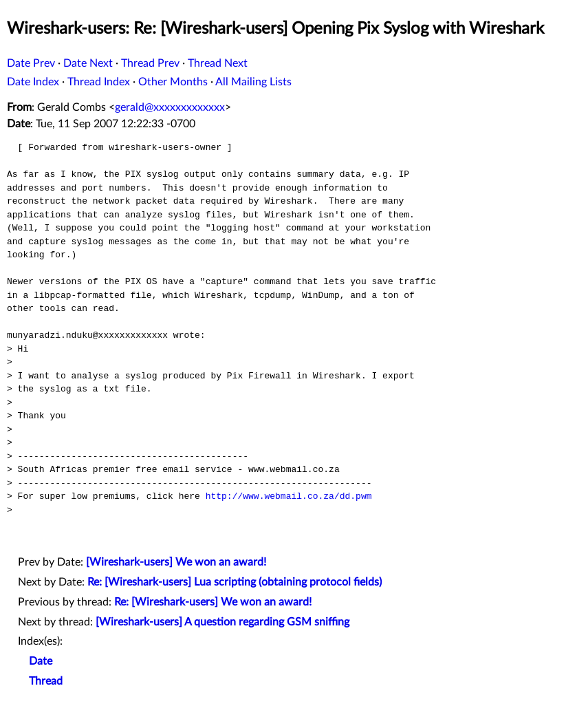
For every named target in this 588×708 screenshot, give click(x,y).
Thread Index (99, 82)
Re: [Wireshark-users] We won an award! (213, 602)
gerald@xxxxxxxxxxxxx (170, 107)
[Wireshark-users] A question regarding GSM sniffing (222, 622)
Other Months (173, 82)
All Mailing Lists (253, 82)
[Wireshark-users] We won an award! (176, 562)
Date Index (33, 82)
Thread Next (218, 63)
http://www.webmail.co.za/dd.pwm (289, 496)
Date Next (88, 63)
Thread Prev (150, 63)
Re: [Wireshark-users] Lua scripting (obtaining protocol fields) (235, 582)
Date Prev (31, 63)
